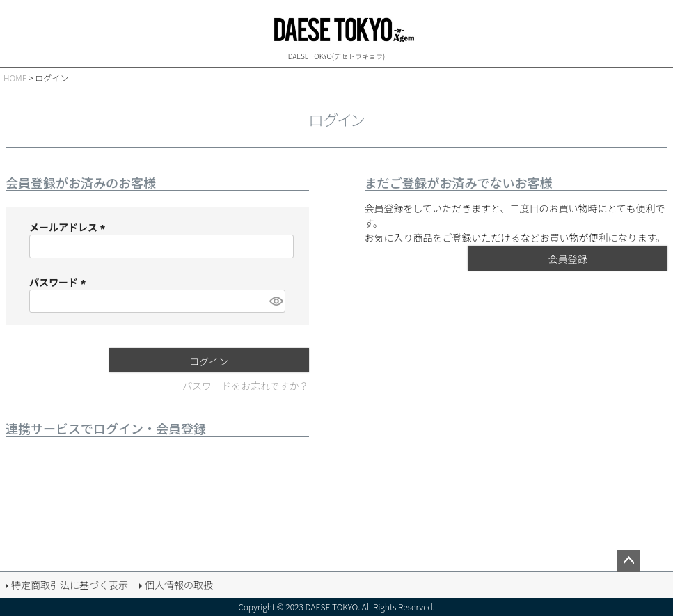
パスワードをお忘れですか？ (246, 386)
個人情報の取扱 (179, 585)
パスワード (60, 282)
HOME (15, 78)
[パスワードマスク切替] (275, 301)
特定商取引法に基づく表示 (70, 585)
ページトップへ (628, 561)
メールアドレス (69, 227)
